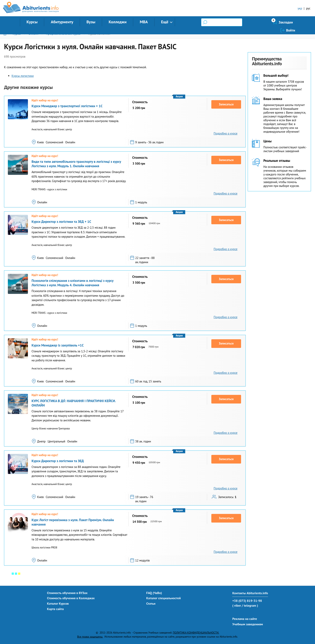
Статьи (151, 603)
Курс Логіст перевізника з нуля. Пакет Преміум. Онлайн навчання (73, 522)
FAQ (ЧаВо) (154, 593)
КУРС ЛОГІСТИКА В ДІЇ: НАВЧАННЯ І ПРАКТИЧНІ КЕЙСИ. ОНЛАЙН (74, 403)
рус (308, 8)
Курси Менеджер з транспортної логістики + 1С (67, 106)
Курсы (32, 22)
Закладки (264, 22)
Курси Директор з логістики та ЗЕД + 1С (61, 222)
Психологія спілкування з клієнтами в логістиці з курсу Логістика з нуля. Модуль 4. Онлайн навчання (73, 283)
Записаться (226, 104)
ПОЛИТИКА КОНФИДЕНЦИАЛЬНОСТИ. (196, 633)
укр (300, 8)
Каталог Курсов (58, 603)
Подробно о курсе (226, 133)
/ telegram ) (250, 605)
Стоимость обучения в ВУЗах (67, 593)
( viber (237, 605)
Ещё (165, 22)
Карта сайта (55, 609)
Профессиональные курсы (63, 34)
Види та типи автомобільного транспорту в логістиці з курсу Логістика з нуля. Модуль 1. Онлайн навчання (76, 164)
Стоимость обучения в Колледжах (71, 598)
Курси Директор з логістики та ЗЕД (58, 461)
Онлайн (33, 34)
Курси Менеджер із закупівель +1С (58, 345)
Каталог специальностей (164, 598)
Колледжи (118, 22)
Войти (291, 22)
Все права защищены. (90, 637)
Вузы (91, 22)
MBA (144, 22)
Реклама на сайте (245, 619)
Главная (6, 34)
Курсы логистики (99, 34)
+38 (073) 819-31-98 (247, 601)
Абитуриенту (62, 22)
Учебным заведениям (247, 624)
